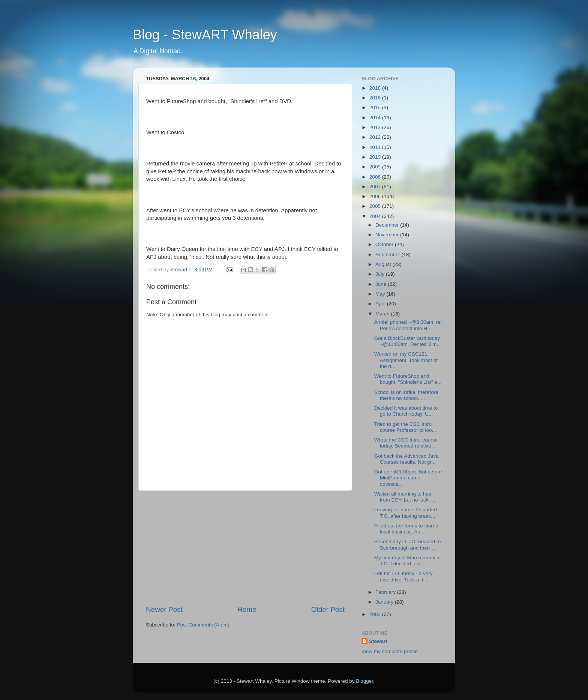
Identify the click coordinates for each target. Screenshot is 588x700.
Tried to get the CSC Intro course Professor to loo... (405, 427)
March (383, 314)
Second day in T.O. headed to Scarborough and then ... (408, 545)
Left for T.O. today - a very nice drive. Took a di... (403, 576)
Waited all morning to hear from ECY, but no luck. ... (405, 497)
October (385, 244)
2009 (376, 167)
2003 (376, 614)
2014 (376, 118)
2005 (376, 206)
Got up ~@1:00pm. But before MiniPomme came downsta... (408, 478)
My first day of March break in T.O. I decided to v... (407, 561)
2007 (376, 187)
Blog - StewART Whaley (205, 35)
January (385, 602)
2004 (376, 216)
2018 (376, 88)
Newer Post (164, 609)
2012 (376, 137)
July (381, 274)
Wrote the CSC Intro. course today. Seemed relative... (406, 443)
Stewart (378, 641)
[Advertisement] (245, 548)
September (388, 255)
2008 (376, 177)
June (382, 284)
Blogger (364, 681)
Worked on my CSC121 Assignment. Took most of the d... (406, 360)
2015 (376, 107)
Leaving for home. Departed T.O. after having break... (406, 513)
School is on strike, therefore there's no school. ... (406, 395)
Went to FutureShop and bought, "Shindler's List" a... (408, 379)
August (384, 264)
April (381, 304)
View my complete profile (390, 651)
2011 (376, 147)
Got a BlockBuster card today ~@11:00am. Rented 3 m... (408, 341)
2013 (376, 127)
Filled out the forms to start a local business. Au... (406, 529)
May (381, 294)
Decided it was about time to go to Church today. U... (406, 411)
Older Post (328, 609)
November (388, 235)
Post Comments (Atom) (203, 625)
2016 (376, 98)
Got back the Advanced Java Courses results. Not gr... (406, 459)
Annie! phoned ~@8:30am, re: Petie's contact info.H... (408, 325)
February (386, 592)
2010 (376, 157)
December (388, 225)
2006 (376, 196)
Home (247, 609)
